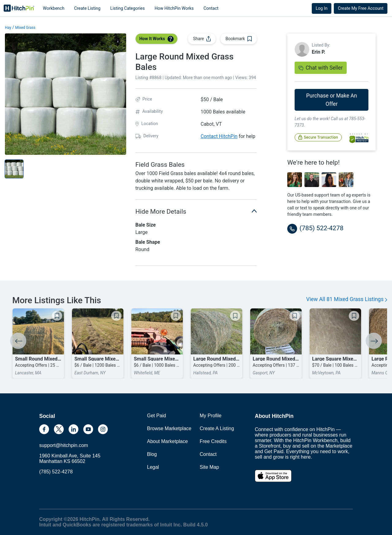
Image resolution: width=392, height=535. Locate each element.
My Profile (211, 416)
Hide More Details (196, 211)
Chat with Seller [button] (321, 68)
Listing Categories (128, 8)
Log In (322, 8)
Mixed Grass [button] (25, 28)
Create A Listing (217, 428)
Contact (211, 8)
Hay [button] (8, 28)
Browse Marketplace (169, 428)
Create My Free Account (361, 8)
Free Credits (213, 441)
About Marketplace (167, 441)
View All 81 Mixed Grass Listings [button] (347, 299)
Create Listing (87, 8)
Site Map (209, 467)
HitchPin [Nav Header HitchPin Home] (19, 8)
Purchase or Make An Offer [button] (332, 100)
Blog (152, 454)
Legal (153, 467)
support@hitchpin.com (64, 445)
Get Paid (156, 416)
